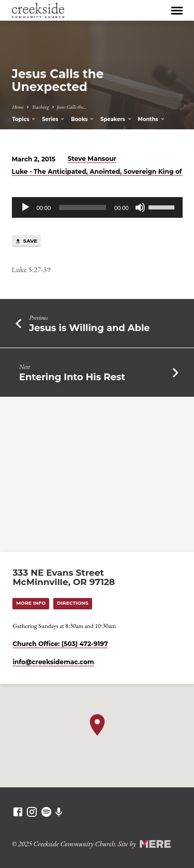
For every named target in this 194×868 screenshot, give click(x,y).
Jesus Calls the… (72, 107)
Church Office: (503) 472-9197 (60, 644)
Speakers (116, 119)
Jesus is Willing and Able (89, 328)
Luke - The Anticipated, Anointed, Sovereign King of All (102, 171)
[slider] (83, 207)
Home (18, 107)
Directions (73, 603)
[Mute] (140, 207)
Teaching (40, 107)
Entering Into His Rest (72, 377)
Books (83, 119)
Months (151, 119)
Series (54, 119)
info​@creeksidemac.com (53, 662)
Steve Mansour (92, 159)
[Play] (25, 207)
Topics (24, 119)
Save (26, 241)
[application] (97, 207)
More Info (31, 603)
